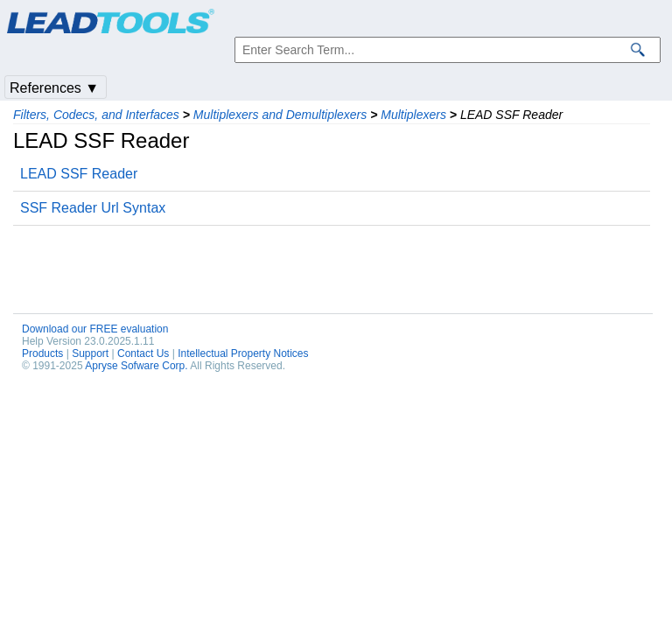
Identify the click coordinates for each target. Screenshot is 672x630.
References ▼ (54, 88)
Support (90, 353)
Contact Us (143, 353)
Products (42, 353)
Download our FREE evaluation (95, 329)
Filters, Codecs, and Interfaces (96, 115)
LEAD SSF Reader (79, 174)
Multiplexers (413, 115)
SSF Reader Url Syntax (93, 208)
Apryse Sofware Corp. (136, 366)
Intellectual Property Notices (243, 353)
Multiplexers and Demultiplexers (280, 115)
